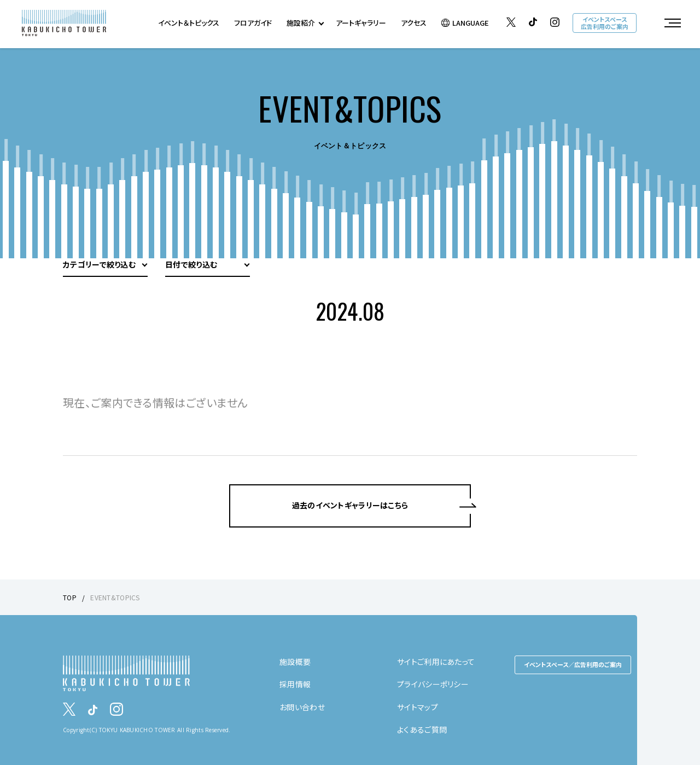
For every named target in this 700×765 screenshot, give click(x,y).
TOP (70, 597)
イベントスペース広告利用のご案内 (605, 23)
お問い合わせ (302, 707)
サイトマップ (418, 707)
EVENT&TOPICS (115, 597)
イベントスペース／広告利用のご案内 (573, 664)
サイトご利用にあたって (436, 662)
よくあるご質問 (422, 729)
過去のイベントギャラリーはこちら (350, 505)
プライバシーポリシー (433, 684)
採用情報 (295, 684)
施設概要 (295, 662)
